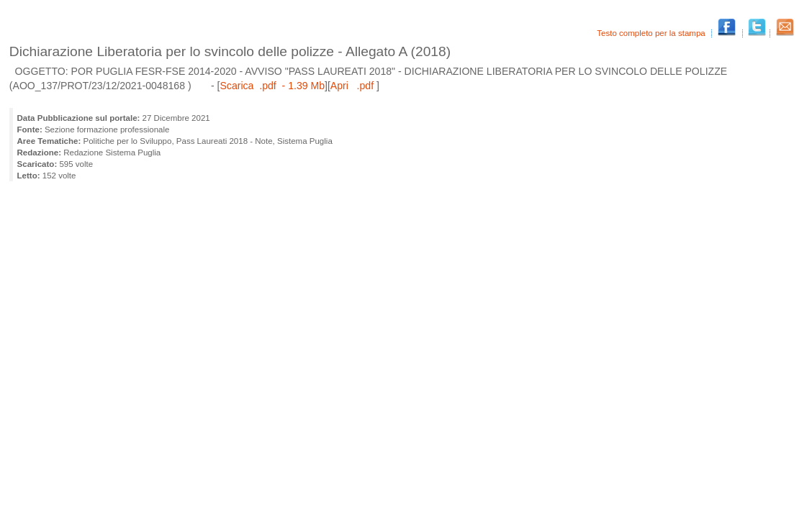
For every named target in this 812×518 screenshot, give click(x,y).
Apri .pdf (353, 86)
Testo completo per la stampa (652, 33)
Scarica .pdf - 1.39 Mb (272, 86)
